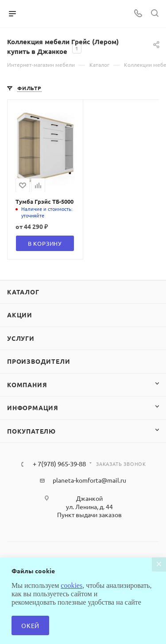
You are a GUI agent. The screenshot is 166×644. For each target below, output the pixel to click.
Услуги (21, 338)
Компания (27, 385)
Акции (20, 315)
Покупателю (31, 431)
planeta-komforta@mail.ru (89, 480)
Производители (39, 361)
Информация (33, 408)
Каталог (23, 292)
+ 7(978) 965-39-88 (59, 464)
